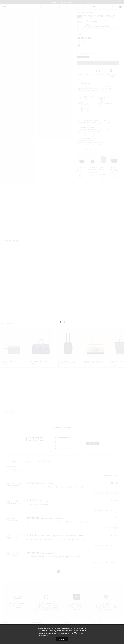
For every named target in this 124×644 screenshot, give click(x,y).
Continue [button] (62, 639)
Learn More (45, 635)
